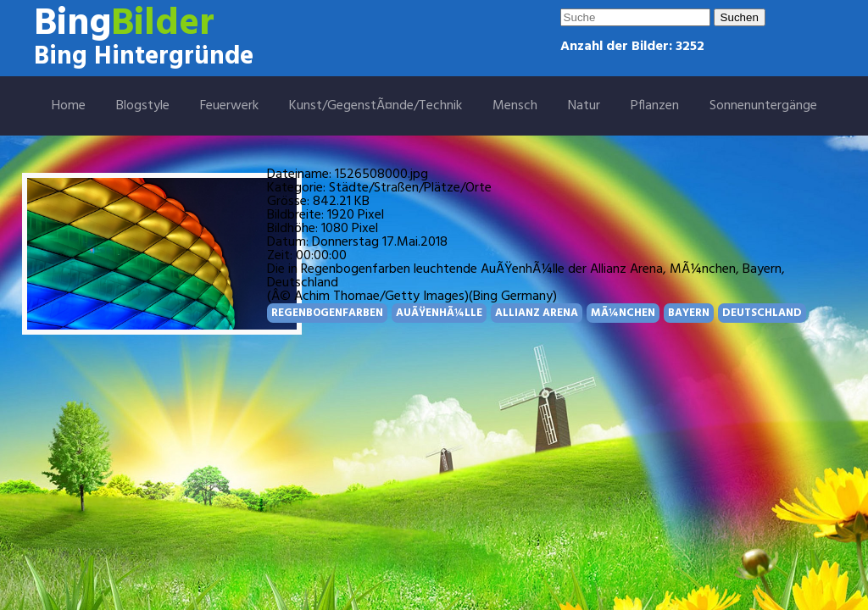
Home (69, 106)
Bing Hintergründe (144, 57)
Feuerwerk (229, 106)
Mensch (515, 106)
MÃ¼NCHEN (623, 313)
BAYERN (689, 313)
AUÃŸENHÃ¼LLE (439, 313)
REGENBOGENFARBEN (327, 313)
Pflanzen (655, 106)
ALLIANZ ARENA (537, 313)
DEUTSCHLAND (762, 313)
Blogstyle (143, 106)
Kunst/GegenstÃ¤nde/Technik (376, 106)
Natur (584, 106)
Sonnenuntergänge (763, 106)
